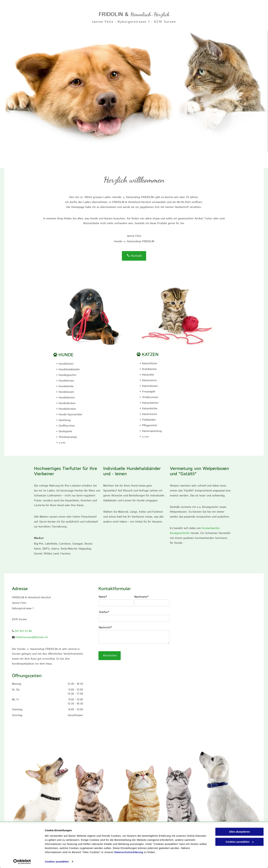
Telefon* (104, 612)
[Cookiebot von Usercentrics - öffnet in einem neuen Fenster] (22, 861)
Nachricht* (105, 628)
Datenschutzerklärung (129, 852)
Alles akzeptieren (240, 832)
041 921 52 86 (23, 631)
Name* (103, 597)
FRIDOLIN (111, 15)
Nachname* (141, 597)
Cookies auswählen (57, 861)
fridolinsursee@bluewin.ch (32, 637)
